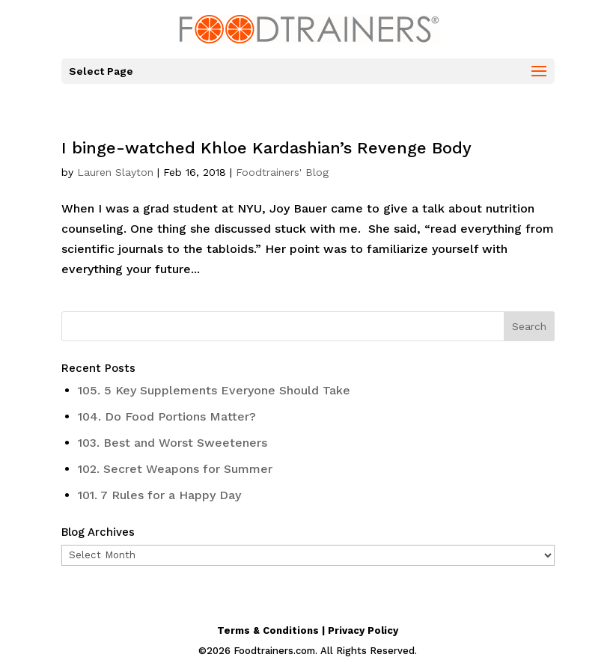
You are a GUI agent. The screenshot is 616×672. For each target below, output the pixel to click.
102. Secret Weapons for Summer (175, 469)
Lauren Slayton (115, 172)
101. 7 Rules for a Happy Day (159, 495)
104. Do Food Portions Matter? (167, 416)
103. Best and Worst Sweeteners (173, 443)
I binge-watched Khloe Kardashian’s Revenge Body (266, 148)
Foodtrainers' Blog (282, 172)
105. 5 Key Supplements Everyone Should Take (214, 390)
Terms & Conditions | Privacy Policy (308, 630)
